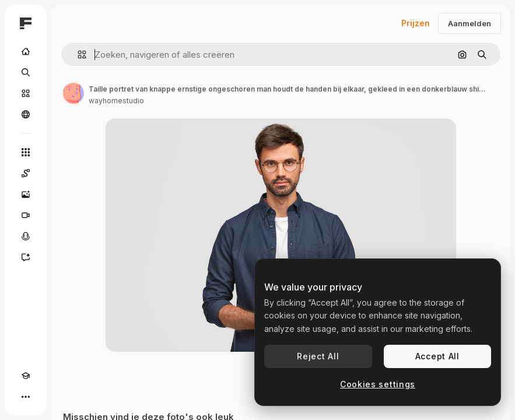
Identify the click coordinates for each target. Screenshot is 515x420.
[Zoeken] (26, 72)
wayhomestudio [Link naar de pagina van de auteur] (116, 101)
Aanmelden (470, 23)
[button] (77, 55)
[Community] (26, 114)
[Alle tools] (26, 152)
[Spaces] (26, 173)
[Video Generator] (26, 215)
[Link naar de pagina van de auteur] (73, 93)
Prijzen (416, 23)
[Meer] (26, 397)
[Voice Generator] (26, 236)
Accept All (437, 356)
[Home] (26, 51)
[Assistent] (26, 257)
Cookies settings (378, 384)
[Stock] (26, 93)
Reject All (318, 356)
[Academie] (26, 376)
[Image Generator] (26, 194)
